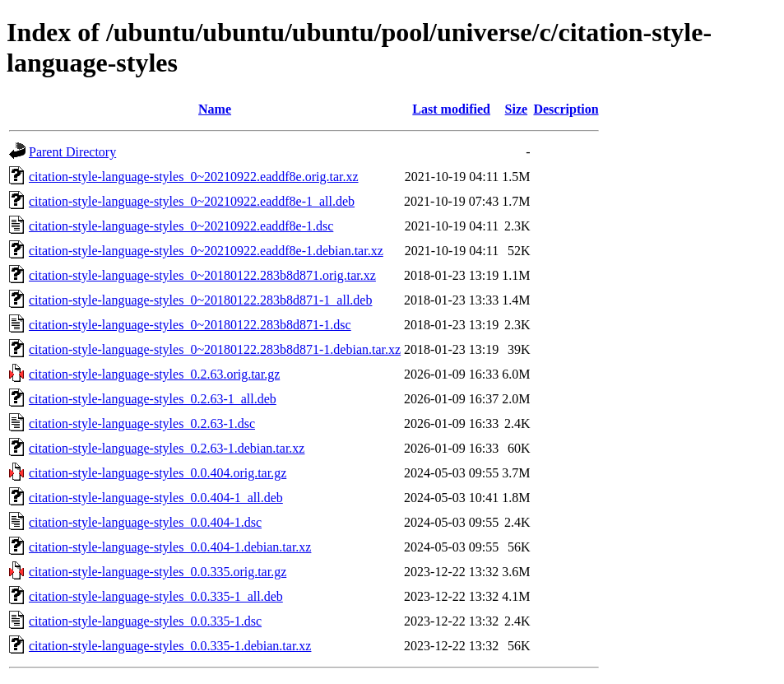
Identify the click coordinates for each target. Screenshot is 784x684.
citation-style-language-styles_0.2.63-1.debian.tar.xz (167, 448)
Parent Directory (72, 152)
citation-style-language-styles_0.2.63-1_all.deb (153, 399)
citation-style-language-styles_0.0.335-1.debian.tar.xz (170, 646)
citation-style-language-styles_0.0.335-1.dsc (145, 621)
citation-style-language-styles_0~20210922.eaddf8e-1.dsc (181, 226)
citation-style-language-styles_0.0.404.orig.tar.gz (158, 473)
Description (566, 109)
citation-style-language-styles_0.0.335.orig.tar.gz (158, 572)
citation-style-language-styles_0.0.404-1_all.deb (156, 498)
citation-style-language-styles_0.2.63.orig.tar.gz (154, 374)
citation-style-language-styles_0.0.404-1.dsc (145, 522)
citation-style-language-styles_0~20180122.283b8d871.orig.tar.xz (202, 275)
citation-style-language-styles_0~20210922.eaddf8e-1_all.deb (192, 201)
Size (517, 109)
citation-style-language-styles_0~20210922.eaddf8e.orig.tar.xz (194, 177)
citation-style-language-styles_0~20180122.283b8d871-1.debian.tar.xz (215, 349)
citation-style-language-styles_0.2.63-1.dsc (142, 423)
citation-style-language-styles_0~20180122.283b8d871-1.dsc (190, 325)
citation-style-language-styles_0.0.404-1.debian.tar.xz (170, 547)
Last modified (451, 109)
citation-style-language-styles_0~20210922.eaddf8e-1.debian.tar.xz (206, 251)
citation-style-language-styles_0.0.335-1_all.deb (156, 596)
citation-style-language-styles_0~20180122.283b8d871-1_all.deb (200, 300)
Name (215, 109)
